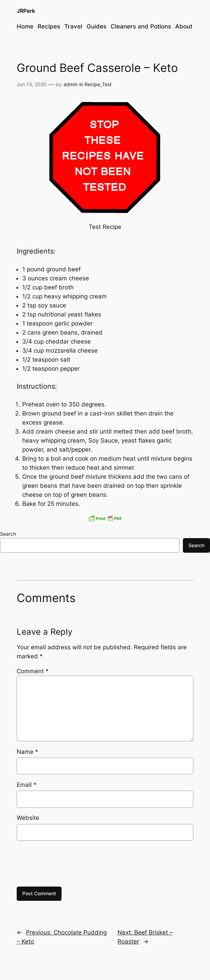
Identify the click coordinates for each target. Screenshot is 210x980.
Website (28, 818)
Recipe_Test (98, 84)
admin (71, 84)
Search (8, 534)
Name (27, 752)
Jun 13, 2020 (32, 84)
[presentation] (70, 864)
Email (27, 785)
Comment (33, 671)
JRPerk (26, 11)
